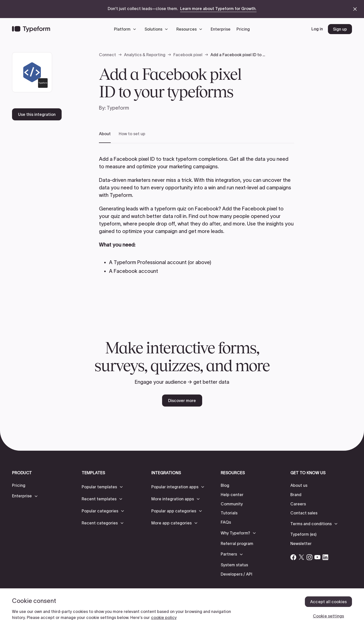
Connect (107, 55)
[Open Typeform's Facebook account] (293, 557)
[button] (126, 29)
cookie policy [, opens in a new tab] (164, 617)
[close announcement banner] (355, 9)
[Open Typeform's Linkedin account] (325, 557)
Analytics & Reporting (145, 55)
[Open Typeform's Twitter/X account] (301, 557)
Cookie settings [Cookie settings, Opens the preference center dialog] (328, 616)
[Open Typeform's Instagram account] (309, 557)
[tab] (105, 137)
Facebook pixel (188, 55)
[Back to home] (31, 29)
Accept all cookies (328, 602)
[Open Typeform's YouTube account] (317, 557)
